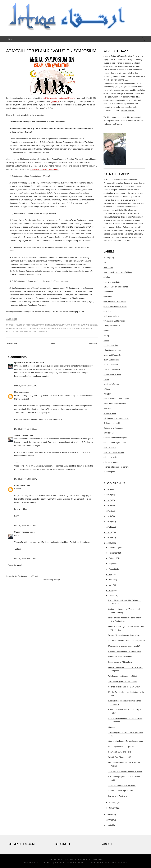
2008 (109, 815)
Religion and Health (112, 423)
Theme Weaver (44, 863)
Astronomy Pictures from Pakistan (118, 272)
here (129, 241)
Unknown (19, 392)
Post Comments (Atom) (28, 576)
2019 (109, 489)
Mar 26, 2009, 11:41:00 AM (26, 429)
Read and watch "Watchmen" (121, 657)
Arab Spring (109, 258)
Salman (107, 180)
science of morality (111, 462)
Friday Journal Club (112, 326)
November (113, 553)
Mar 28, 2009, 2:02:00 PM (25, 526)
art (105, 262)
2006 (109, 825)
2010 (109, 538)
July (111, 574)
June (111, 580)
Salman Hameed (29, 332)
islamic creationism (15, 328)
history (76, 325)
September (114, 564)
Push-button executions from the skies (124, 651)
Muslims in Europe (111, 384)
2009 (109, 543)
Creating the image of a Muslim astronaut (126, 741)
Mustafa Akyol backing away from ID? (124, 646)
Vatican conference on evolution (122, 785)
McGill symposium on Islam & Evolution (59, 98)
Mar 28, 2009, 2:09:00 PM (25, 559)
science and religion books (115, 443)
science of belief (110, 457)
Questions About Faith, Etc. (27, 362)
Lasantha (82, 863)
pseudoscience (110, 413)
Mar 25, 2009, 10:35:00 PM (26, 386)
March (111, 596)
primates (107, 408)
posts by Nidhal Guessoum (115, 404)
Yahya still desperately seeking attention (125, 771)
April (111, 590)
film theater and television (114, 321)
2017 (109, 500)
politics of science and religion (41, 328)
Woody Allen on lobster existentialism (124, 635)
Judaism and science (112, 374)
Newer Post (12, 344)
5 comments (43, 332)
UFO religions (109, 472)
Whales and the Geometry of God (123, 676)
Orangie (119, 124)
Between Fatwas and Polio (120, 752)
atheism (107, 277)
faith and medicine (111, 316)
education (108, 297)
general (107, 331)
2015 (109, 511)
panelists (55, 101)
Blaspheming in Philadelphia (120, 662)
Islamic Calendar (111, 365)
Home (11, 39)
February (113, 803)
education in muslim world (49, 325)
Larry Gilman (20, 485)
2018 (109, 495)
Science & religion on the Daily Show (124, 687)
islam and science (89, 325)
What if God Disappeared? (120, 757)
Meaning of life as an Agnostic (121, 747)
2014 (109, 516)
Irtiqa (72, 859)
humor (106, 340)
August (112, 569)
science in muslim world (68, 328)
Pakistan (107, 394)
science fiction (110, 447)
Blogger (57, 580)
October (112, 558)
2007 (109, 820)
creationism (108, 292)
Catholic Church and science (116, 287)
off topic (107, 389)
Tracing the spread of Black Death (123, 681)
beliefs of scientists (25, 325)
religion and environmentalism (116, 418)
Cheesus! (112, 727)
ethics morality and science (115, 306)
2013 (109, 522)
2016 (109, 506)
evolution (67, 325)
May (111, 585)
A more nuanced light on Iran (120, 791)
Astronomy (108, 267)
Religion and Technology (114, 428)
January (112, 808)
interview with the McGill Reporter (44, 169)
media (106, 379)
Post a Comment (15, 565)
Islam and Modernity (112, 355)
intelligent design (111, 345)
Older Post (92, 344)
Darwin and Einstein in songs (121, 796)
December (113, 548)
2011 (109, 532)
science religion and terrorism (116, 467)
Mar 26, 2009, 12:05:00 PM (26, 479)
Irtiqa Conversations (112, 350)
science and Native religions (115, 438)
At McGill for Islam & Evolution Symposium (51, 51)
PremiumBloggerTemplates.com (109, 863)
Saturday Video (110, 433)
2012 (109, 527)
